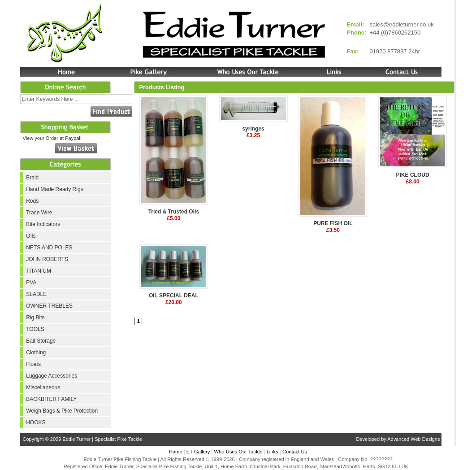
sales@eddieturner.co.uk (401, 24)
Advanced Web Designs (413, 439)
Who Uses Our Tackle (238, 452)
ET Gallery (198, 452)
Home (176, 452)
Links (273, 452)
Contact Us (295, 452)
